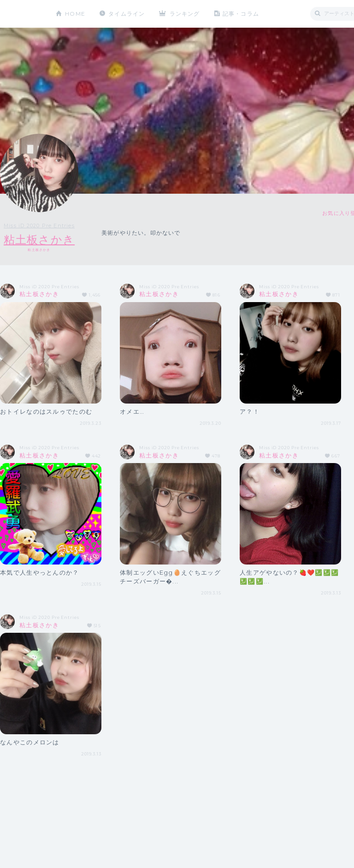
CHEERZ (21, 14)
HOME (75, 14)
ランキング (185, 14)
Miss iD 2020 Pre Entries (39, 226)
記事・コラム (241, 14)
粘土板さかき (39, 240)
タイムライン (127, 14)
